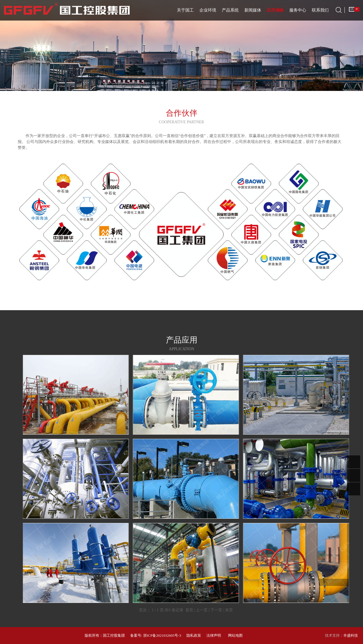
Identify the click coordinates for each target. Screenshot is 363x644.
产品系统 (230, 10)
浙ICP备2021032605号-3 (162, 635)
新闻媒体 (253, 10)
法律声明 (214, 635)
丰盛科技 (351, 635)
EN (352, 9)
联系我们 (320, 10)
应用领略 (275, 10)
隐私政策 (194, 635)
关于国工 (185, 10)
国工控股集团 (114, 635)
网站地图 (235, 635)
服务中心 (298, 10)
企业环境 (208, 10)
